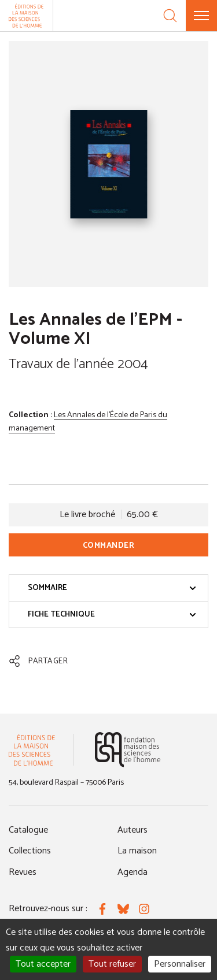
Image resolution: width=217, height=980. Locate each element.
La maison (137, 851)
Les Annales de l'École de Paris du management (88, 422)
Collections (30, 851)
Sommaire (112, 588)
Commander (109, 546)
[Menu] (201, 16)
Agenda (133, 872)
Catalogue (28, 830)
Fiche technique (112, 615)
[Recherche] (170, 16)
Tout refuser (112, 964)
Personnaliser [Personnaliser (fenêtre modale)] (180, 964)
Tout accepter (43, 964)
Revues (23, 872)
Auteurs (133, 830)
